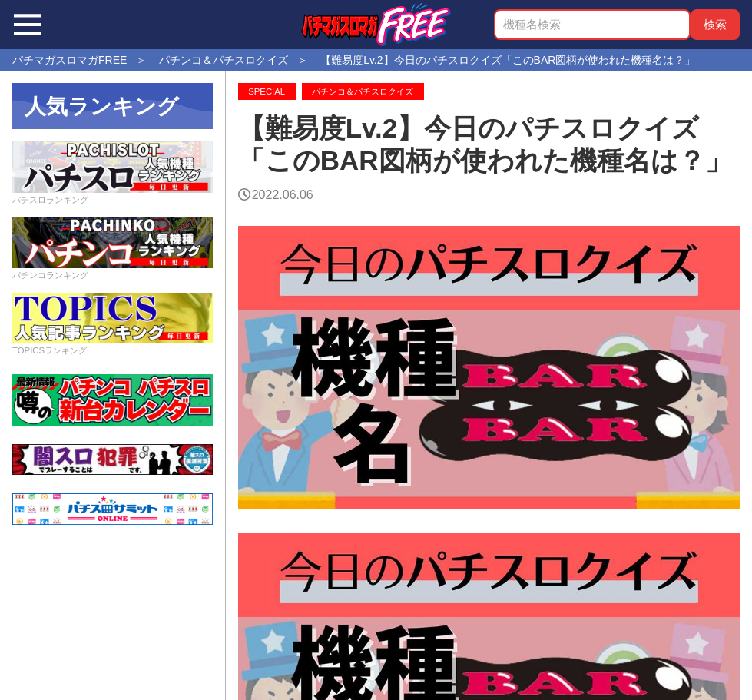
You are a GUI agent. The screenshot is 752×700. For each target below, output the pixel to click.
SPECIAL (267, 91)
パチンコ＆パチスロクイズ (363, 91)
